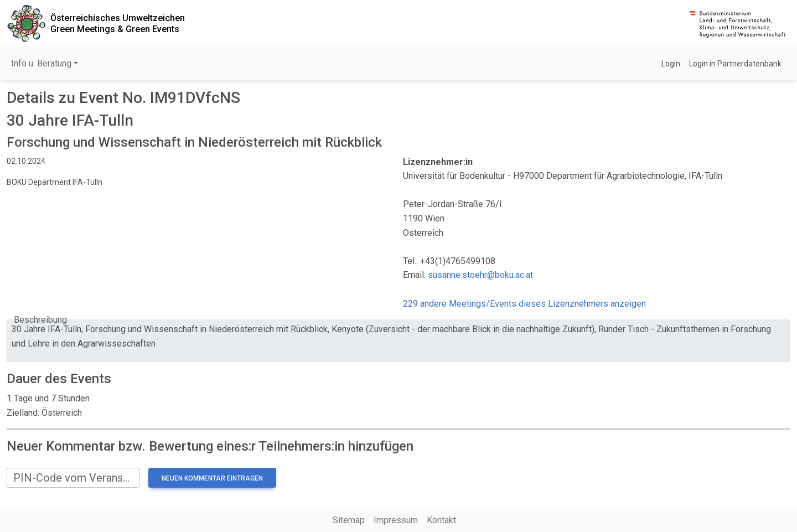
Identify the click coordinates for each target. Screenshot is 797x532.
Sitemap (349, 520)
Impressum (396, 520)
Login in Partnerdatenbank (735, 64)
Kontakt (441, 520)
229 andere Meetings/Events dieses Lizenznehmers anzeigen (524, 304)
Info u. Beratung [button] (41, 63)
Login (671, 64)
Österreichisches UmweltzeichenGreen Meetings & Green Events (118, 23)
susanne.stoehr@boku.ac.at (480, 275)
